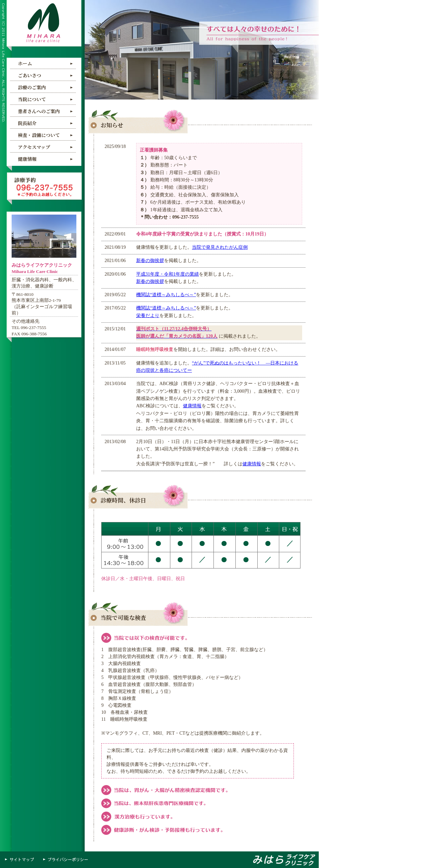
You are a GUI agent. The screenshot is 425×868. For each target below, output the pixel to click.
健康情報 (27, 159)
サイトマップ (22, 860)
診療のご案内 (32, 87)
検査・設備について (39, 135)
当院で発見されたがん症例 (220, 247)
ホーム (25, 63)
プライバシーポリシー (66, 860)
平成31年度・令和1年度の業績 (168, 274)
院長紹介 (27, 123)
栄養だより (148, 316)
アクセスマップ (34, 147)
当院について (32, 99)
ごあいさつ (30, 75)
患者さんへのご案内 (39, 111)
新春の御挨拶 (150, 261)
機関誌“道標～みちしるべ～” (166, 295)
